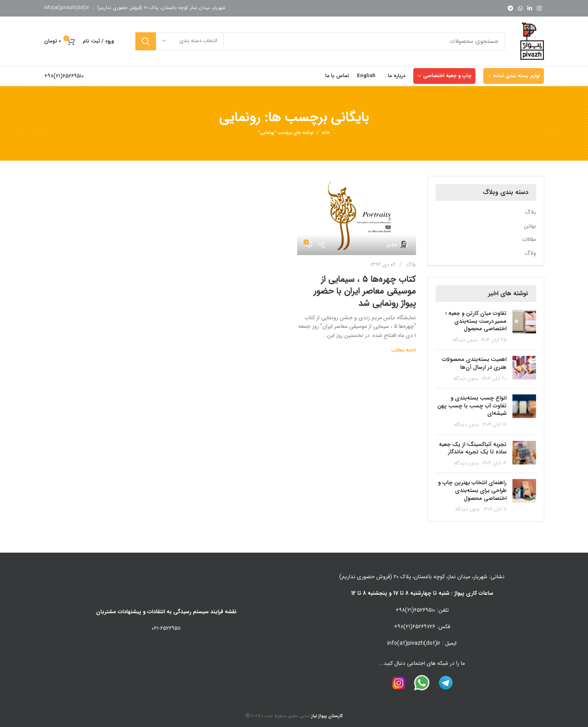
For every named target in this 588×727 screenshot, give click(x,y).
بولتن (530, 226)
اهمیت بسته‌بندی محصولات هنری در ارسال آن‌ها (474, 363)
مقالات (529, 240)
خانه (326, 133)
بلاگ (411, 265)
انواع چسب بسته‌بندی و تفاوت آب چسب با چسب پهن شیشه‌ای (472, 406)
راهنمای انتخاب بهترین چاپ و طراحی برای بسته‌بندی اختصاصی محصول (472, 490)
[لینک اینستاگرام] (539, 8)
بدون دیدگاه (465, 340)
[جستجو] (320, 41)
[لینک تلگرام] (510, 8)
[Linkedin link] (530, 8)
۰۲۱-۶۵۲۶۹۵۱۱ (166, 628)
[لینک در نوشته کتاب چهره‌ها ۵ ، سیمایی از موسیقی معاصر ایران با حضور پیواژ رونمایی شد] (357, 216)
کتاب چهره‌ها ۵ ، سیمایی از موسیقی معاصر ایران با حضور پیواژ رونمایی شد (365, 291)
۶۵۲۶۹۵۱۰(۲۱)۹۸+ (64, 76)
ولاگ (530, 253)
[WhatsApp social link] (520, 8)
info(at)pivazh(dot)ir (67, 8)
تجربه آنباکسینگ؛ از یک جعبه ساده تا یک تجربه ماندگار (473, 448)
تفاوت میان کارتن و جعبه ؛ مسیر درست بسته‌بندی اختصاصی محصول (476, 321)
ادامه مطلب (403, 350)
